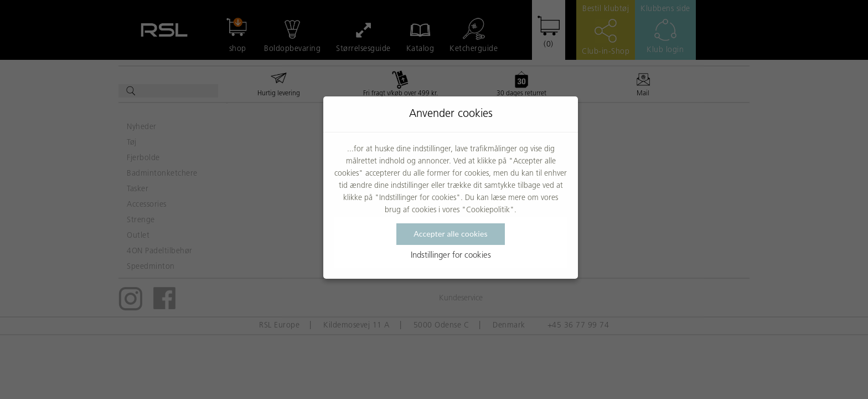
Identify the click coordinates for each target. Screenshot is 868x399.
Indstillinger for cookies (451, 256)
